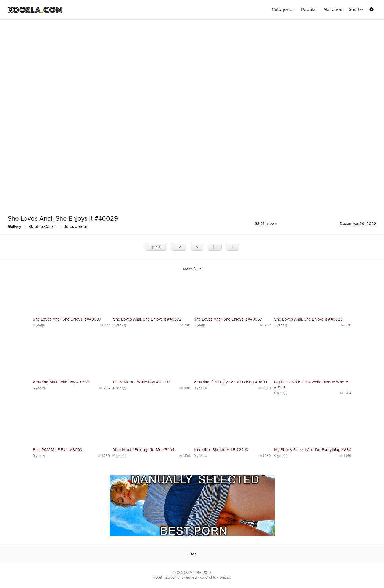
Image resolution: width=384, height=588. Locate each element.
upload (191, 578)
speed (156, 247)
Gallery (14, 227)
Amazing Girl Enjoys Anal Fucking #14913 (230, 382)
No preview (71, 295)
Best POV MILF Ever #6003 (57, 450)
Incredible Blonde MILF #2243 (221, 450)
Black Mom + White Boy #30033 (142, 382)
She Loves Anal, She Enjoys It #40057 (228, 319)
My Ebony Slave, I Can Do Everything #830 (313, 450)
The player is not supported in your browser (192, 116)
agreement (174, 578)
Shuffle (356, 10)
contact (225, 578)
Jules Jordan (76, 227)
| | (215, 247)
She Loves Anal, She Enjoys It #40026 (308, 319)
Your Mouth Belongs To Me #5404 (144, 450)
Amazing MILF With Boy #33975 (62, 382)
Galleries (333, 10)
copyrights (208, 578)
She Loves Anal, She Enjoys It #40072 (147, 319)
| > (179, 247)
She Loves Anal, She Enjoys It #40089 (67, 319)
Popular (309, 10)
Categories (283, 10)
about (158, 578)
